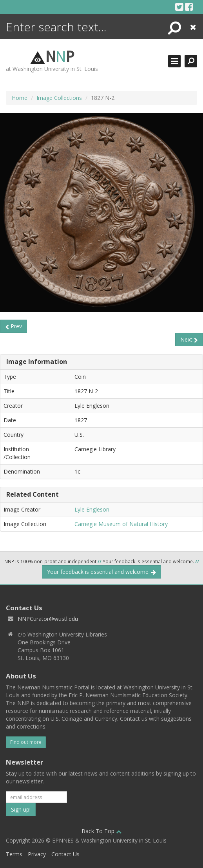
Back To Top (101, 831)
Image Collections (59, 98)
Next (189, 339)
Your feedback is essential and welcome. (101, 572)
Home (20, 98)
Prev (14, 326)
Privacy (37, 854)
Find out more (26, 742)
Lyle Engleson (92, 509)
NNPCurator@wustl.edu (48, 619)
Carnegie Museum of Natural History (121, 524)
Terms (14, 854)
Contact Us (65, 854)
